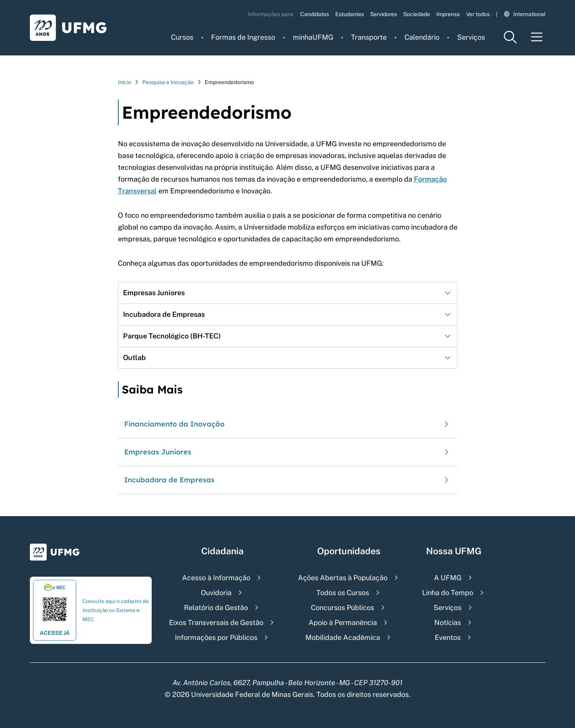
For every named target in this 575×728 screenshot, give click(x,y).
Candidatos (315, 14)
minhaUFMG (313, 37)
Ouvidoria (216, 593)
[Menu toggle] (537, 37)
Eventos (448, 637)
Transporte (369, 37)
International (525, 14)
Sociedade (417, 14)
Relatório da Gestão (216, 608)
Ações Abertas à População (343, 578)
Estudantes (350, 14)
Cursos (182, 37)
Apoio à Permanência (343, 622)
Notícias (448, 622)
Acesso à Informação (216, 578)
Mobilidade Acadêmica (343, 637)
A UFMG (448, 578)
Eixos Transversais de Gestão (216, 622)
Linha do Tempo (448, 593)
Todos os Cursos (343, 593)
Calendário (422, 37)
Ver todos (478, 14)
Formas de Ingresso (243, 37)
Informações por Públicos (216, 637)
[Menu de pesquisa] (510, 37)
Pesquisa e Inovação (168, 82)
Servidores (384, 14)
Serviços (471, 37)
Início (125, 82)
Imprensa (448, 14)
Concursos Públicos (343, 608)
